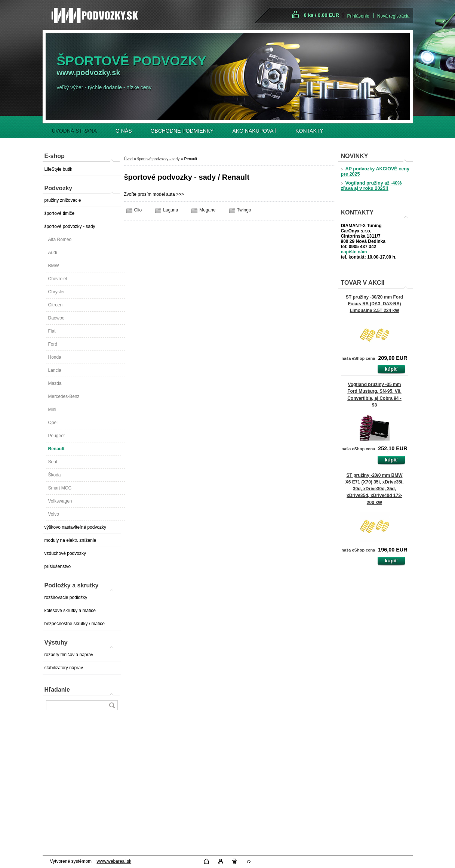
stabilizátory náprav (64, 668)
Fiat (52, 331)
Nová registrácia (393, 16)
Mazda (55, 383)
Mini (52, 410)
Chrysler (57, 292)
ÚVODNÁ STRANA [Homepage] (75, 131)
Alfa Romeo (60, 240)
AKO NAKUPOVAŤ (254, 131)
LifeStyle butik (59, 169)
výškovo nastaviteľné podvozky (76, 527)
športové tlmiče (60, 213)
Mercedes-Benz (64, 396)
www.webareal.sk (114, 861)
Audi (53, 253)
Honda (55, 357)
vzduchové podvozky (65, 553)
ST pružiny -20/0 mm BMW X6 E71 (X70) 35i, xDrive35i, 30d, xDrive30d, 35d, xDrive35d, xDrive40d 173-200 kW (374, 489)
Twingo (244, 210)
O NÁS (124, 131)
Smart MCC (60, 488)
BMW (54, 266)
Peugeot (57, 436)
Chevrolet (58, 279)
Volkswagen (60, 501)
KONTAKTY (309, 131)
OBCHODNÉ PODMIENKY (182, 131)
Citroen (56, 305)
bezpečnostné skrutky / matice (75, 624)
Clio (138, 210)
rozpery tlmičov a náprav (69, 655)
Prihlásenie (358, 16)
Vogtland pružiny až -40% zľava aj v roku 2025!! (371, 186)
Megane (207, 210)
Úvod (128, 159)
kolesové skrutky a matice (70, 611)
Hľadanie (57, 690)
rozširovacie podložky (66, 597)
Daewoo (56, 318)
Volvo (54, 514)
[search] (112, 705)
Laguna (170, 210)
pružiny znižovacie (63, 200)
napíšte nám (354, 252)
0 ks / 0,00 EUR (322, 15)
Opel (53, 423)
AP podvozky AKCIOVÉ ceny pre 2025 (375, 172)
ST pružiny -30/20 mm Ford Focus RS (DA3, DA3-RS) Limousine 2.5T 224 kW (374, 304)
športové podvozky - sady (70, 226)
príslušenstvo (58, 566)
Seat (53, 462)
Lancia (55, 370)
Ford (53, 344)
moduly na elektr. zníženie (70, 540)
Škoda (55, 475)
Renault (56, 449)
